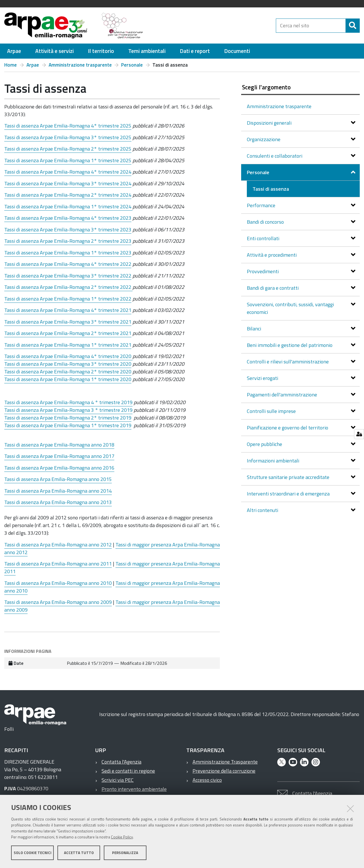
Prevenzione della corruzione (224, 771)
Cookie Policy (122, 838)
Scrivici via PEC (118, 780)
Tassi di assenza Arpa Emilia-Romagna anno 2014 (58, 491)
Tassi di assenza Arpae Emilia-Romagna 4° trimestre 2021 (68, 310)
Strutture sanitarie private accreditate (289, 477)
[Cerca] (353, 26)
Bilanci (255, 329)
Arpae (33, 65)
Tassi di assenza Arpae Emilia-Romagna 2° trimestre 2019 (68, 418)
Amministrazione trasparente (80, 65)
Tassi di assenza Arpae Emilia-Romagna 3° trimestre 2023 (68, 230)
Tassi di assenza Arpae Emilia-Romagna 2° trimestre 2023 (68, 241)
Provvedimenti (263, 271)
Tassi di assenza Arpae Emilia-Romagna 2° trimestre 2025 (68, 149)
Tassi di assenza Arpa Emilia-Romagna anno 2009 (58, 602)
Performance (262, 205)
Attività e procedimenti (272, 255)
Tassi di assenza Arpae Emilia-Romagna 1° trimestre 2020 (68, 379)
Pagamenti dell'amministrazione (283, 395)
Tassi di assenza (21, 276)
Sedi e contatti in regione (128, 771)
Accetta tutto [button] (79, 853)
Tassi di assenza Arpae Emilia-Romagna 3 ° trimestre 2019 (68, 410)
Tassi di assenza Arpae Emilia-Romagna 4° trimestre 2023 (68, 218)
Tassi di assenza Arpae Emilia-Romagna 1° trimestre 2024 (68, 206)
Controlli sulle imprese (272, 411)
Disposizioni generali (270, 123)
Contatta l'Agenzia (121, 762)
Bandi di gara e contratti (273, 288)
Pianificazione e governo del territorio (288, 428)
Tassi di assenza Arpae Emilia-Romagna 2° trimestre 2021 (68, 333)
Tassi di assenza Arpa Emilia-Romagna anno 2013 (58, 502)
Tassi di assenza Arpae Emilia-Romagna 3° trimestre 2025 (68, 137)
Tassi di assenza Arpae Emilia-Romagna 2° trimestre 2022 (68, 287)
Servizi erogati (263, 378)
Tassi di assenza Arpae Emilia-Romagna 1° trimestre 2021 (68, 345)
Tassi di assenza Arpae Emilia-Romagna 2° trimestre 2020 (68, 372)
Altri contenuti (263, 510)
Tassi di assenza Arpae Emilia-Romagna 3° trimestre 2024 (68, 183)
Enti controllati (264, 238)
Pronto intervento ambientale (134, 789)
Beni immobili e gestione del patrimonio (290, 345)
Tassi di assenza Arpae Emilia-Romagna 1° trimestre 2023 (68, 253)
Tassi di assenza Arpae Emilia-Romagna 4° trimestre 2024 (68, 172)
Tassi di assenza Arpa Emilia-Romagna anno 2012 (58, 545)
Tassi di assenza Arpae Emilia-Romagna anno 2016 (59, 468)
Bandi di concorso (266, 222)
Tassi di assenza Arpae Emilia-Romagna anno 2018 (59, 445)
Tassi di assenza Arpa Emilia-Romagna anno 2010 (58, 583)
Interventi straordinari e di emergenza (289, 494)
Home (11, 65)
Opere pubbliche (265, 444)
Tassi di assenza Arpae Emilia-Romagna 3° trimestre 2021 (68, 322)
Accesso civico (207, 780)
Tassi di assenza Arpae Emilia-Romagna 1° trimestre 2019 (68, 425)
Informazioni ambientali (274, 461)
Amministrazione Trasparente (225, 762)
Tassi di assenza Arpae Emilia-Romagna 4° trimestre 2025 (68, 126)
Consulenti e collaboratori (275, 156)
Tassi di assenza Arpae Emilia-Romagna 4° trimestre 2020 (68, 356)
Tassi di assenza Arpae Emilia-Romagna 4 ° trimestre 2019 (68, 402)
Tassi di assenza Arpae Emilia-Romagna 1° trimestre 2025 (68, 160)
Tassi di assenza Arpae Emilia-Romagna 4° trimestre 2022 (68, 264)
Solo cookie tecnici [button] (33, 853)
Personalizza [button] (125, 853)
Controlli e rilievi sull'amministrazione (288, 362)
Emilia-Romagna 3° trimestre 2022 (92, 276)
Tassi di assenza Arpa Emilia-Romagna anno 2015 (58, 479)
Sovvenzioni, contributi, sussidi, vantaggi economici (290, 308)
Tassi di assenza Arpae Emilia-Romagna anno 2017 (59, 456)
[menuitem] (14, 51)
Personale (132, 65)
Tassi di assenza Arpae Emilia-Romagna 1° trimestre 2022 (68, 299)
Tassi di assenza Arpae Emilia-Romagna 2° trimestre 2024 (68, 195)
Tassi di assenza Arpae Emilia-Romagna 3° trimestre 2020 (68, 364)
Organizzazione (264, 139)
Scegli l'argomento (266, 87)
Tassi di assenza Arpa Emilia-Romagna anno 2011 (58, 564)
